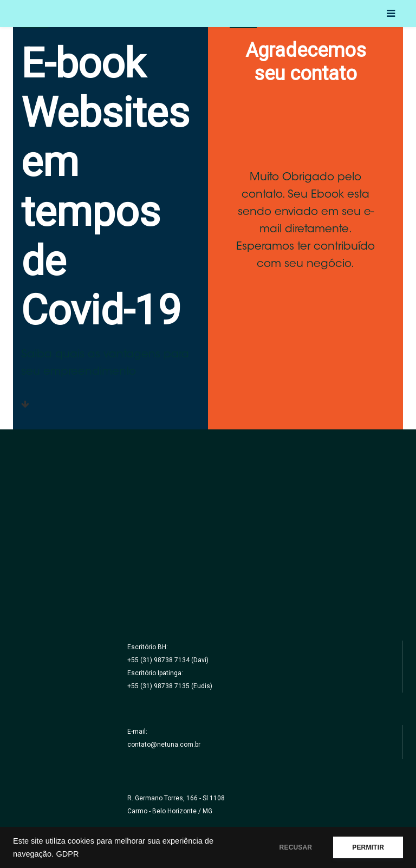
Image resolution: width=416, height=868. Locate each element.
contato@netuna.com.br (164, 745)
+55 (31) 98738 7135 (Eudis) (170, 686)
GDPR (67, 854)
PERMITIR (368, 847)
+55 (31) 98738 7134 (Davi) (168, 660)
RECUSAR (296, 847)
